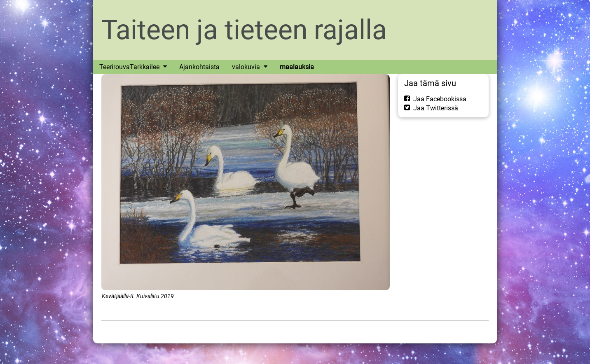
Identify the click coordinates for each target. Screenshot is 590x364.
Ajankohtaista (199, 67)
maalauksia (297, 67)
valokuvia (246, 67)
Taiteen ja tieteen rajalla (244, 30)
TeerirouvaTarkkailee (129, 67)
